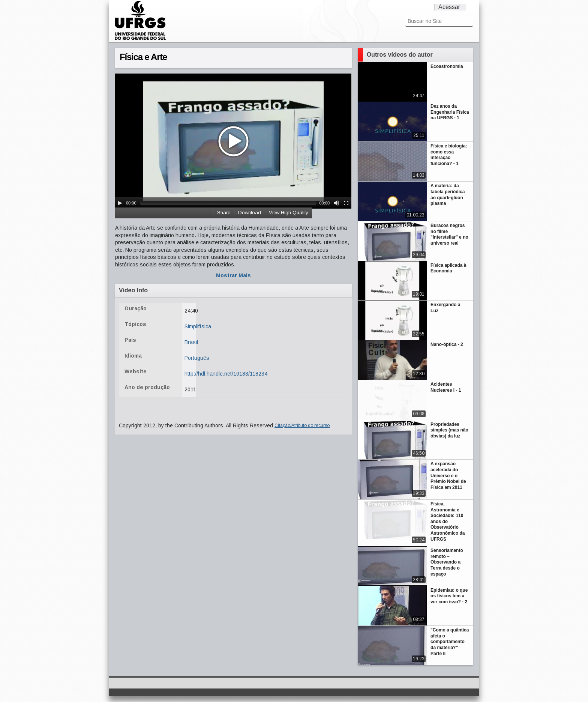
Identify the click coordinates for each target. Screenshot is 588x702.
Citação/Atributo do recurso (302, 425)
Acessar (449, 7)
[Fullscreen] (346, 203)
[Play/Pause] (120, 203)
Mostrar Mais (233, 275)
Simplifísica (198, 326)
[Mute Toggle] (336, 203)
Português (197, 358)
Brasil (191, 342)
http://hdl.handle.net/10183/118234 (226, 374)
